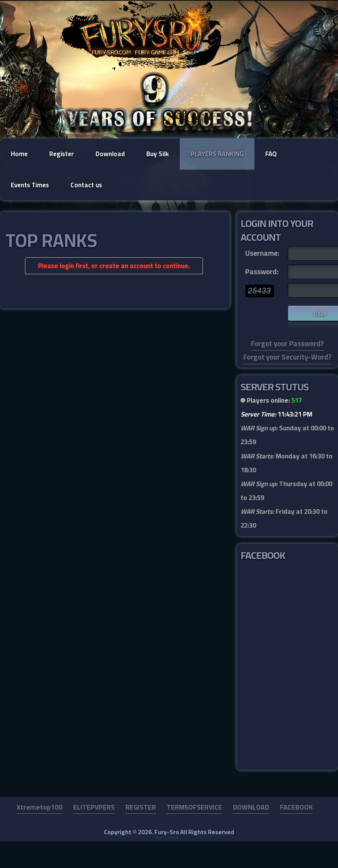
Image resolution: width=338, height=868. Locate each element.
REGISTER (141, 807)
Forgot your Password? (287, 344)
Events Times (30, 185)
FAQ (271, 154)
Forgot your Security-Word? (287, 357)
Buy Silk (158, 154)
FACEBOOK (296, 807)
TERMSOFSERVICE (194, 807)
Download (110, 154)
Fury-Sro (167, 832)
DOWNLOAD (251, 807)
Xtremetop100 (39, 807)
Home (19, 154)
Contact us (86, 185)
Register (62, 154)
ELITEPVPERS (94, 807)
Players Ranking (217, 154)
